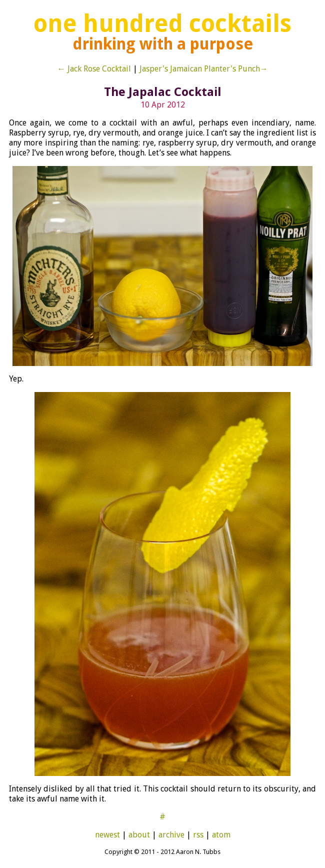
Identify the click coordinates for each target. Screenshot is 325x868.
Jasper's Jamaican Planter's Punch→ (204, 69)
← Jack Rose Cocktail (94, 69)
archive (171, 835)
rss (198, 835)
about (139, 835)
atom (221, 835)
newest (107, 835)
